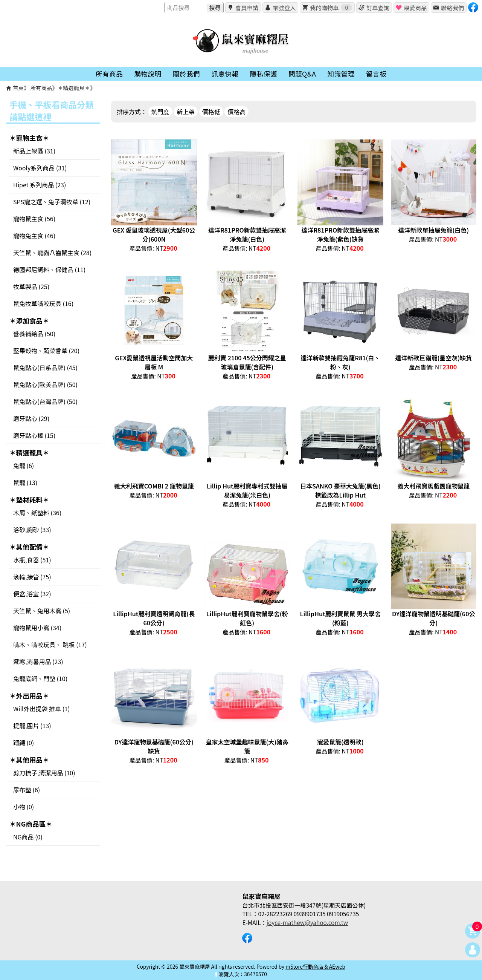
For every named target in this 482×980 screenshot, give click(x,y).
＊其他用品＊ (29, 760)
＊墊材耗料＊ (29, 500)
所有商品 (41, 88)
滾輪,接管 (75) (32, 577)
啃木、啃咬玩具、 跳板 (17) (50, 645)
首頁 (18, 88)
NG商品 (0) (28, 837)
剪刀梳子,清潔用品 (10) (44, 773)
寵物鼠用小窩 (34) (37, 628)
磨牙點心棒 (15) (34, 435)
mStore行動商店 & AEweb (315, 966)
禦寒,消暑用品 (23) (38, 661)
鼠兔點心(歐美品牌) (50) (45, 384)
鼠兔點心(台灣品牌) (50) (45, 401)
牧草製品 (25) (31, 286)
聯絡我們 (452, 8)
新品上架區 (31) (34, 151)
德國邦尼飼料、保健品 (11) (49, 269)
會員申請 (247, 8)
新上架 (186, 112)
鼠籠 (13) (25, 482)
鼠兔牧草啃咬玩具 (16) (43, 303)
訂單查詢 (378, 8)
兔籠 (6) (24, 465)
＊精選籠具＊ (74, 88)
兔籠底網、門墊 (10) (40, 678)
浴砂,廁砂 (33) (32, 530)
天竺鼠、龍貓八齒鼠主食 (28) (52, 253)
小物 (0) (24, 807)
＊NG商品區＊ (31, 824)
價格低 (211, 112)
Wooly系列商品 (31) (40, 168)
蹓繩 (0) (24, 743)
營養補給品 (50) (34, 334)
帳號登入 (284, 8)
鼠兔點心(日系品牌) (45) (45, 367)
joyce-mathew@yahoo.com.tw (307, 922)
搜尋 (215, 8)
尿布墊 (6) (27, 790)
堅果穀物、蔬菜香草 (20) (46, 351)
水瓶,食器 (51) (32, 560)
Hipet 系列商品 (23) (40, 185)
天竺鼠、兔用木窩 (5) (42, 611)
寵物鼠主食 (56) (34, 219)
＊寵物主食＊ (29, 138)
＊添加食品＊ (29, 321)
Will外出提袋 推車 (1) (41, 709)
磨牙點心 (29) (31, 418)
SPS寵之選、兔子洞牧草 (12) (52, 202)
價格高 (236, 112)
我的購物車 (331, 8)
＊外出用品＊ (29, 696)
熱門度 (160, 112)
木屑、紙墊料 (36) (37, 513)
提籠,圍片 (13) (32, 726)
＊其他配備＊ (29, 547)
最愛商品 (415, 8)
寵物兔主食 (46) (34, 236)
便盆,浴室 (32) (32, 594)
